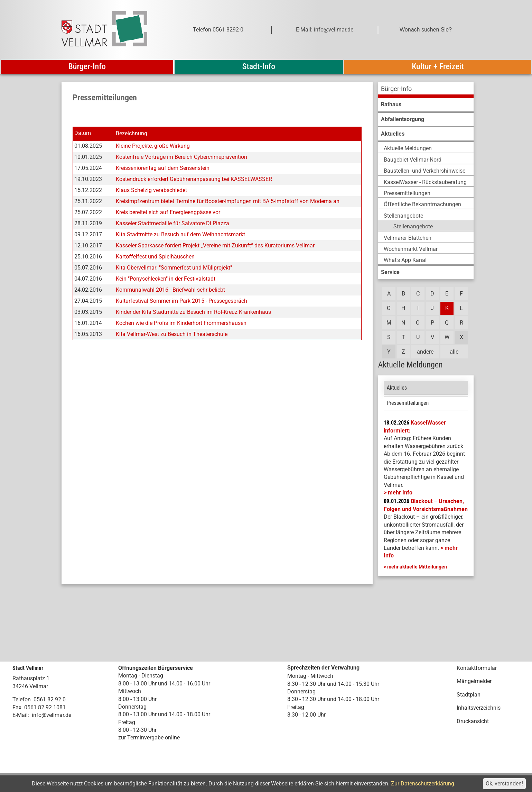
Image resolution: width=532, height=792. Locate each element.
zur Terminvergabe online (149, 738)
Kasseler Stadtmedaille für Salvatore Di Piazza (172, 223)
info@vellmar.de (52, 715)
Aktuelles (397, 388)
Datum (83, 133)
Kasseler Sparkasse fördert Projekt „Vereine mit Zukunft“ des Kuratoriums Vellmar (215, 245)
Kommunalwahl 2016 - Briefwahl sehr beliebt (170, 290)
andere (425, 352)
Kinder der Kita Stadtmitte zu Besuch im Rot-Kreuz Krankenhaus (193, 312)
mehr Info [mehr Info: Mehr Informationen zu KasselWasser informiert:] (400, 493)
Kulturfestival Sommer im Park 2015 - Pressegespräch (181, 301)
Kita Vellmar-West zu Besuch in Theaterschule (172, 334)
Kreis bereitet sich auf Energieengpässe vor (168, 212)
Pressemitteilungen (408, 403)
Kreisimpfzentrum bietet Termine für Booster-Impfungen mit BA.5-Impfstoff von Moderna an (228, 201)
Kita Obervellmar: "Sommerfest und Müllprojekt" (174, 268)
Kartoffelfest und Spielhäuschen (155, 257)
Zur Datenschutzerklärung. (423, 784)
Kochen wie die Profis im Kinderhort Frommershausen (181, 323)
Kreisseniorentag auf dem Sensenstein (163, 168)
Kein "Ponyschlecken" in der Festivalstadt (166, 279)
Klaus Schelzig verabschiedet (151, 190)
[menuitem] (426, 90)
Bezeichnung (132, 133)
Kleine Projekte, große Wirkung (153, 146)
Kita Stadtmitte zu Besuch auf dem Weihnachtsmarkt (180, 234)
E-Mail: (21, 715)
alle (454, 352)
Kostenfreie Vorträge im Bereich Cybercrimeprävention (181, 157)
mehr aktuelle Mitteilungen (417, 567)
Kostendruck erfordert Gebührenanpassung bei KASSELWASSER (194, 179)
